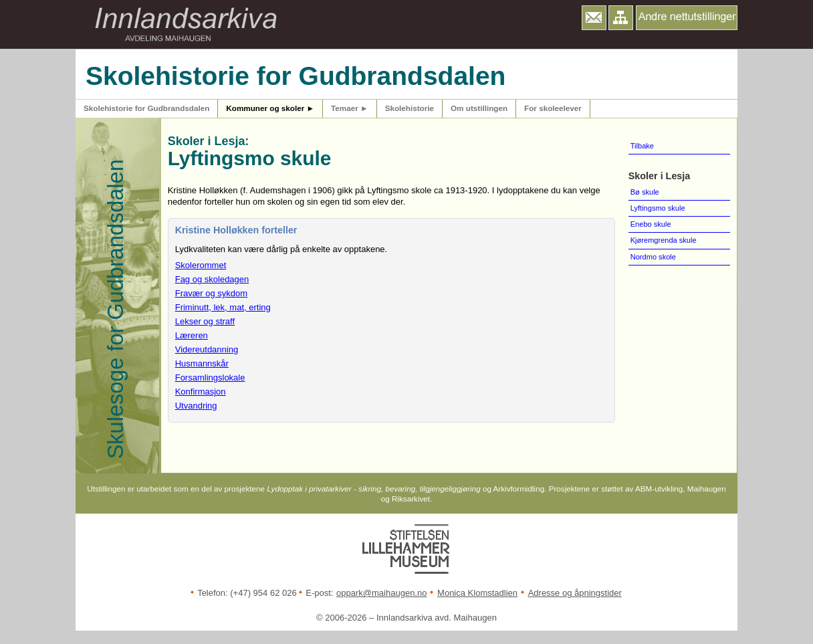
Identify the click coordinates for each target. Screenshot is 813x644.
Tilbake (642, 146)
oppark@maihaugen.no (381, 593)
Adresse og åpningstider (575, 593)
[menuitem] (679, 146)
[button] (594, 18)
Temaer (350, 108)
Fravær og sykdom (211, 293)
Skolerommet (201, 265)
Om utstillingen (479, 108)
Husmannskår (202, 363)
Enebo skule (651, 224)
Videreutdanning (207, 349)
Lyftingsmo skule (658, 208)
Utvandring (196, 406)
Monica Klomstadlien (477, 593)
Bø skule (645, 192)
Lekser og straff (205, 321)
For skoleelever (553, 108)
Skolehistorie (410, 108)
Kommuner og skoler (270, 108)
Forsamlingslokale (210, 378)
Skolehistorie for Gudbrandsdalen (146, 108)
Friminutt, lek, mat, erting (223, 307)
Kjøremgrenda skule (664, 240)
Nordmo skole (653, 257)
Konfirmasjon (201, 392)
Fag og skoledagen (212, 279)
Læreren (192, 335)
